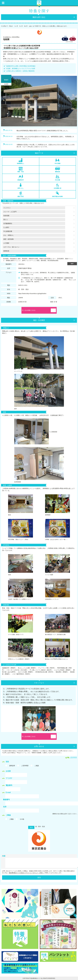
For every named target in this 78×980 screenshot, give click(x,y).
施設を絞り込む (39, 17)
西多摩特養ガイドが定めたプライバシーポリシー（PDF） (26, 873)
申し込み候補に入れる (29, 310)
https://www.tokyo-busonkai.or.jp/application (32, 294)
